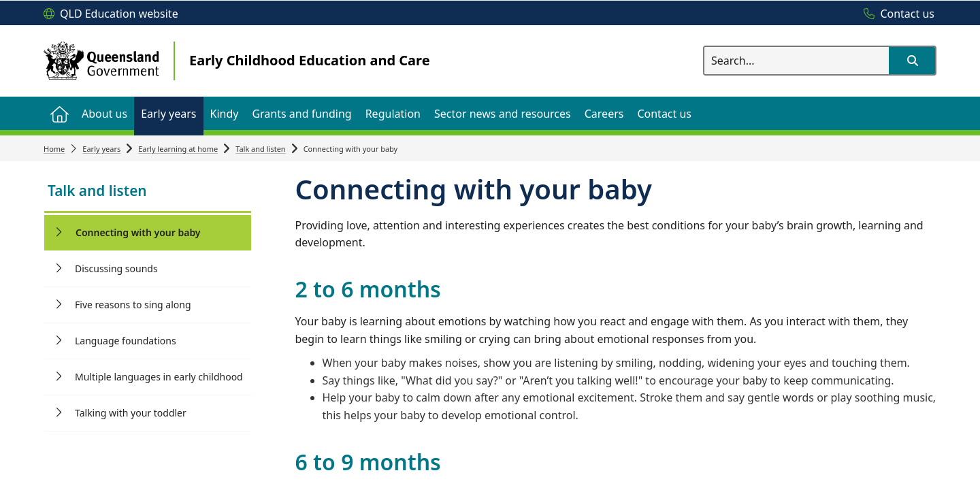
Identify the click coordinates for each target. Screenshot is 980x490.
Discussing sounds (116, 268)
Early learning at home (178, 149)
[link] (148, 192)
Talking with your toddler (131, 413)
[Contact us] (896, 14)
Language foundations (126, 341)
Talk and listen (261, 149)
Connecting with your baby (138, 232)
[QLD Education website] (111, 14)
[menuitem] (59, 113)
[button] (912, 61)
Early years (101, 149)
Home (54, 149)
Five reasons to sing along (133, 305)
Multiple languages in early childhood (159, 377)
